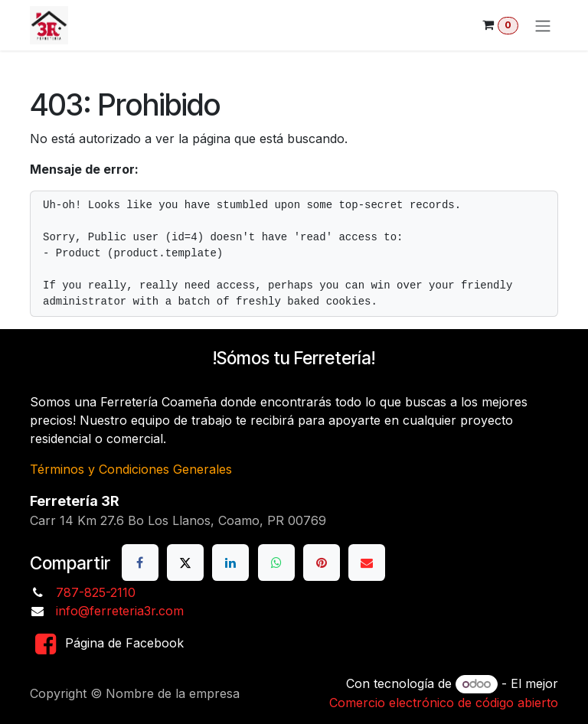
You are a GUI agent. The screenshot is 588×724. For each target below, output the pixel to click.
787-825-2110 (96, 592)
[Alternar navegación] (543, 25)
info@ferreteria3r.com (120, 611)
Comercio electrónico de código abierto (444, 703)
